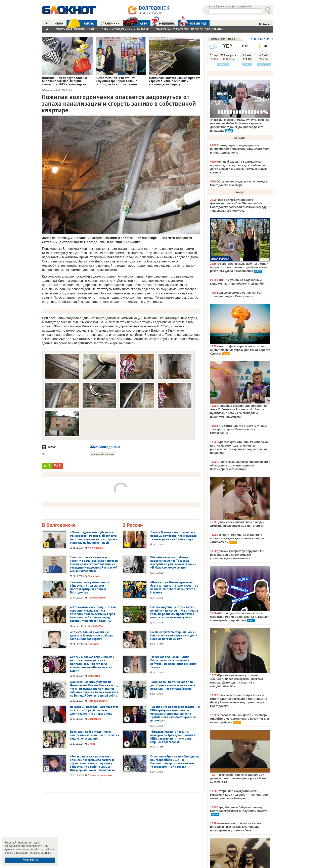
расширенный (244, 7)
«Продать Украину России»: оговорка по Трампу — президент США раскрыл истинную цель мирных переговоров (173, 737)
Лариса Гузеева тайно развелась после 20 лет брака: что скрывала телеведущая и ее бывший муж (173, 536)
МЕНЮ (59, 24)
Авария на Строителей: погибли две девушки (190, 29)
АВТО (135, 23)
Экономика (94, 719)
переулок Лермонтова (102, 454)
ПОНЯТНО (30, 860)
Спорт (91, 744)
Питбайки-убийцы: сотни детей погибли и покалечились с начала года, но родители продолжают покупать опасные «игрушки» (174, 612)
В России (133, 525)
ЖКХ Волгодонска (105, 447)
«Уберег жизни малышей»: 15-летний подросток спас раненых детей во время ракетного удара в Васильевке (239, 267)
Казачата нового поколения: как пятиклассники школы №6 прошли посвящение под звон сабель (236, 827)
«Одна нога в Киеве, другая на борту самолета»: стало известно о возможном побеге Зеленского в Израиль (174, 587)
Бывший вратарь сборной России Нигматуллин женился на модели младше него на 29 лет (174, 635)
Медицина (163, 23)
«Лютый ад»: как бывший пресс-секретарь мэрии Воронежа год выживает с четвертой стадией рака (239, 617)
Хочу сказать (96, 548)
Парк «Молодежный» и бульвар (125, 29)
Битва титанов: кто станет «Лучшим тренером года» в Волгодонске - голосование (238, 429)
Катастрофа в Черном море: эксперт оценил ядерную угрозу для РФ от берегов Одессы (240, 350)
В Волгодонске (59, 525)
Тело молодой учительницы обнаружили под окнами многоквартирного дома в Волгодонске (89, 587)
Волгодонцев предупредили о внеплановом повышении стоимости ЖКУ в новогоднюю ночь (239, 149)
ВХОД (264, 24)
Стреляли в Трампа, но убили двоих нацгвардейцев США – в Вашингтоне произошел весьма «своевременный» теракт (175, 762)
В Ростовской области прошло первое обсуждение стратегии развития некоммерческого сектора (240, 465)
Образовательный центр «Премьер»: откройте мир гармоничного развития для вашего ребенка (240, 719)
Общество (48, 90)
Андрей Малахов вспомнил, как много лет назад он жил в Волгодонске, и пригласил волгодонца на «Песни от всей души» (92, 664)
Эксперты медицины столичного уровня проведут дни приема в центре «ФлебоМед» (237, 538)
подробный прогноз (262, 39)
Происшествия (97, 598)
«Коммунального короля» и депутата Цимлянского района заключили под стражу (91, 635)
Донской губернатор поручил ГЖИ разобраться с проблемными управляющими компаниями (237, 555)
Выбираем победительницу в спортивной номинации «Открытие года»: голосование (95, 735)
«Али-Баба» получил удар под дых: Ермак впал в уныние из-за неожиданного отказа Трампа (173, 685)
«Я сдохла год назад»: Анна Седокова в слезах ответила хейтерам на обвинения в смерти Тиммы (173, 662)
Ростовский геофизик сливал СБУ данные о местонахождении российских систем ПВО (238, 778)
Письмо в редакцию (100, 775)
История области (98, 701)
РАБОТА (80, 23)
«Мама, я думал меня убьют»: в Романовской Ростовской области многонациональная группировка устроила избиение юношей (94, 538)
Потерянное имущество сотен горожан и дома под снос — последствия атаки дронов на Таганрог (239, 795)
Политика (94, 644)
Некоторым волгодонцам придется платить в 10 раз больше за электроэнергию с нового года (94, 710)
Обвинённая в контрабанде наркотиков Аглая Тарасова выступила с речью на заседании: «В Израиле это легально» (174, 562)
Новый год (192, 23)
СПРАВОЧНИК (110, 24)
